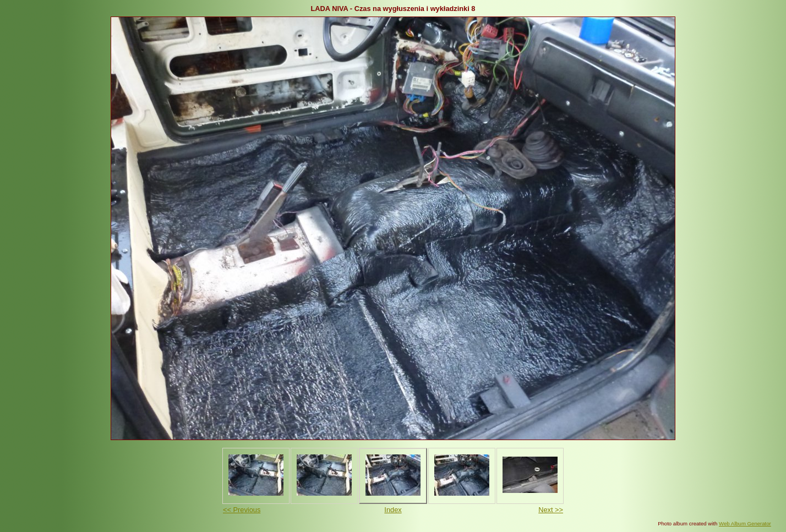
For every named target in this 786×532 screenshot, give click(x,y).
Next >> (551, 510)
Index (393, 510)
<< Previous (242, 510)
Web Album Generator (745, 523)
